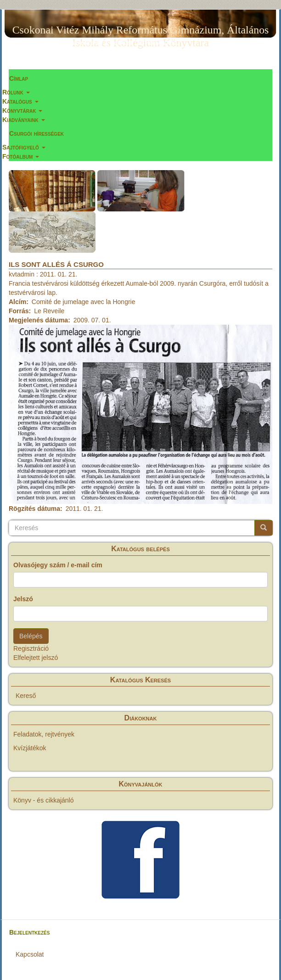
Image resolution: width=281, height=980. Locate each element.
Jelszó (23, 599)
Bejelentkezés (29, 932)
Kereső (26, 696)
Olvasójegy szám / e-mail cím (58, 565)
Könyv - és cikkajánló (44, 800)
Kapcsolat (30, 954)
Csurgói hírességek (37, 133)
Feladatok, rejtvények (44, 734)
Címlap (19, 78)
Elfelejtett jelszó (36, 658)
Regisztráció (31, 648)
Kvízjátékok (30, 748)
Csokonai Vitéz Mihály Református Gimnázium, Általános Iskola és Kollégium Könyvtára (141, 32)
